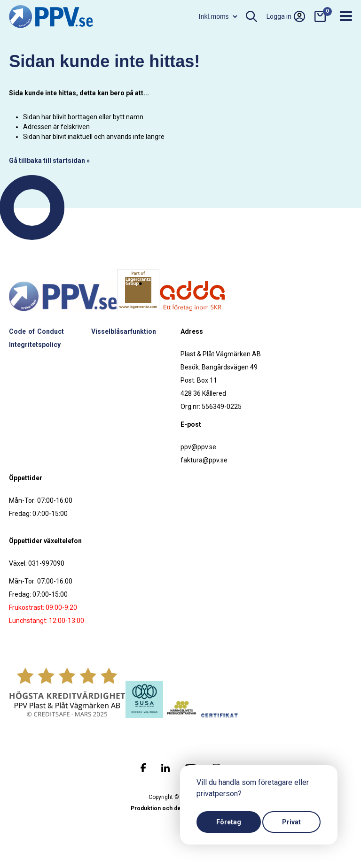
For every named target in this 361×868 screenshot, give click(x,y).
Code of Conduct (36, 331)
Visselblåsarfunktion (124, 331)
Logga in (286, 16)
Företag (229, 822)
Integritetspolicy (35, 345)
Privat (291, 822)
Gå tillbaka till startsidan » (49, 161)
